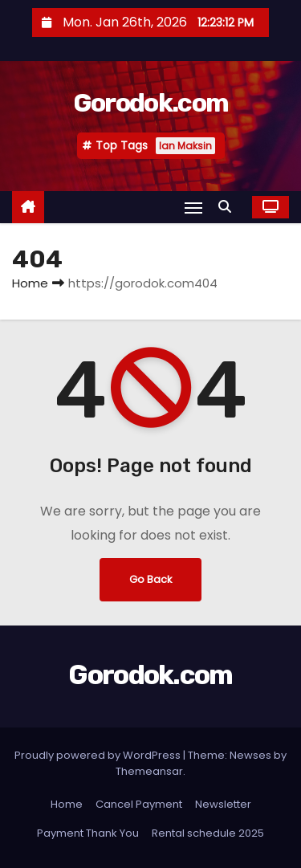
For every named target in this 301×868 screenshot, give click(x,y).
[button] (229, 207)
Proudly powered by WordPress (99, 755)
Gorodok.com (150, 103)
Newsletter (223, 804)
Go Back (150, 579)
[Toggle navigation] (193, 208)
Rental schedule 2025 (208, 833)
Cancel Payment (139, 804)
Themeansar (149, 771)
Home (30, 283)
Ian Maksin (185, 146)
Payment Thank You (88, 833)
